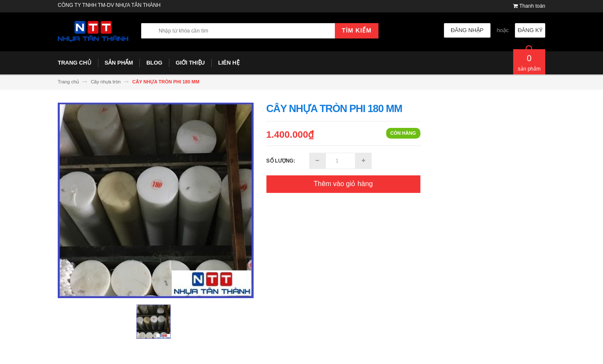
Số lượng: (281, 161)
